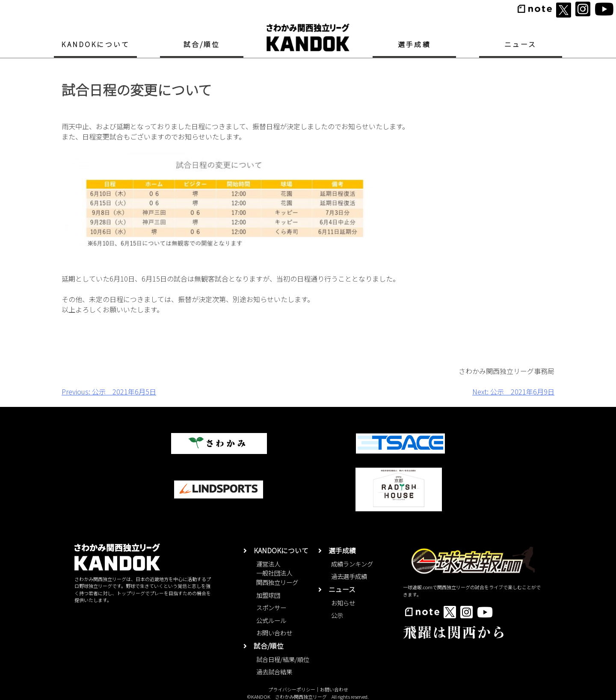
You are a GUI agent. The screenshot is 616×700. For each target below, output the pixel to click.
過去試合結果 (274, 672)
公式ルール (271, 620)
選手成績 (414, 44)
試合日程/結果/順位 (283, 659)
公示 (337, 615)
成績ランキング (352, 564)
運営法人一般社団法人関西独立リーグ (277, 573)
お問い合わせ (274, 633)
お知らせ (343, 603)
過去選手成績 (349, 576)
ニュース (521, 44)
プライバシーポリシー (292, 689)
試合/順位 (202, 44)
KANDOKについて (95, 44)
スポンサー (271, 607)
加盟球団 (268, 595)
